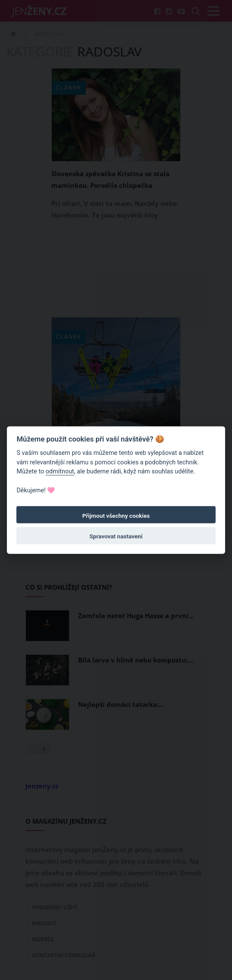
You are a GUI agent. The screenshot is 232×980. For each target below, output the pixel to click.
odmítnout (60, 471)
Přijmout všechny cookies (116, 516)
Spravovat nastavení (116, 536)
